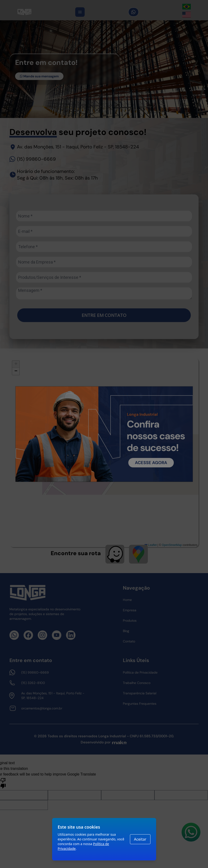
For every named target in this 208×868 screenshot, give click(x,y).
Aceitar (140, 839)
